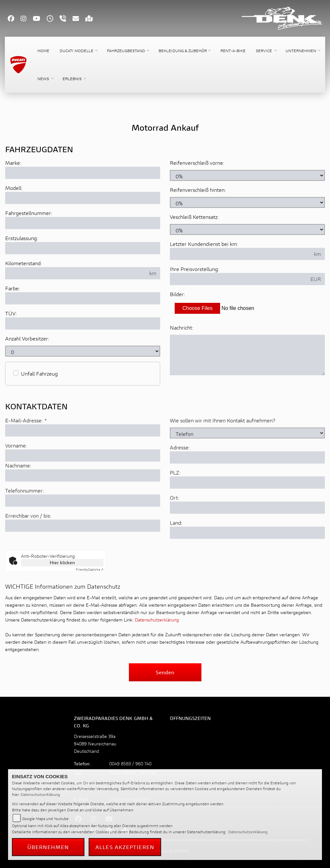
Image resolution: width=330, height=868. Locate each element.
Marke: (13, 163)
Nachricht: (182, 327)
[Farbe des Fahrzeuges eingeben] (83, 298)
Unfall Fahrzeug (39, 373)
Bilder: (177, 294)
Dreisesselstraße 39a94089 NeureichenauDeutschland (95, 744)
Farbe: (13, 288)
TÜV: (11, 313)
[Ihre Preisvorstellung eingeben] (238, 279)
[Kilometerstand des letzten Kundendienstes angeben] (240, 254)
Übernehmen (48, 847)
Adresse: (180, 487)
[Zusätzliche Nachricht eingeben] (247, 355)
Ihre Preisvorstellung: (194, 269)
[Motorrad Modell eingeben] (83, 198)
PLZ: (175, 513)
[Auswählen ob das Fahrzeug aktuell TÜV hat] (83, 323)
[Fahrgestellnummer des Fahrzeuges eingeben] (83, 223)
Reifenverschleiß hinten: (198, 190)
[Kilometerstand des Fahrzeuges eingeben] (75, 273)
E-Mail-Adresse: (26, 460)
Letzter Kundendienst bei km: (204, 244)
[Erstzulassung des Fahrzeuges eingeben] (83, 248)
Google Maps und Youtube (45, 819)
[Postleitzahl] (247, 523)
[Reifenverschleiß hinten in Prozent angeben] (247, 202)
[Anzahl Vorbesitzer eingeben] (83, 351)
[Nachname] (83, 516)
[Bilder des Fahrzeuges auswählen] (247, 308)
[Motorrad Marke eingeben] (83, 173)
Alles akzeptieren (125, 847)
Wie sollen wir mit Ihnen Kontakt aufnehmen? (223, 460)
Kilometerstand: (24, 263)
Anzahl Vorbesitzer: (27, 338)
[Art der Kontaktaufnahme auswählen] (247, 473)
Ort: (175, 538)
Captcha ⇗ (90, 569)
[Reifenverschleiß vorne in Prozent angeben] (247, 175)
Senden (165, 672)
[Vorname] (83, 496)
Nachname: (18, 505)
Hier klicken (62, 562)
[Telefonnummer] (83, 541)
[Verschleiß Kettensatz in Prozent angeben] (247, 229)
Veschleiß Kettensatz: (194, 217)
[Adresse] (247, 498)
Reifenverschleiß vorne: (197, 163)
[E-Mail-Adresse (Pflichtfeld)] (83, 471)
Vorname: (16, 485)
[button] (78, 51)
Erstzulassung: (22, 238)
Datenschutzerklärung (157, 620)
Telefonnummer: (24, 531)
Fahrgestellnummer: (29, 213)
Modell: (14, 188)
